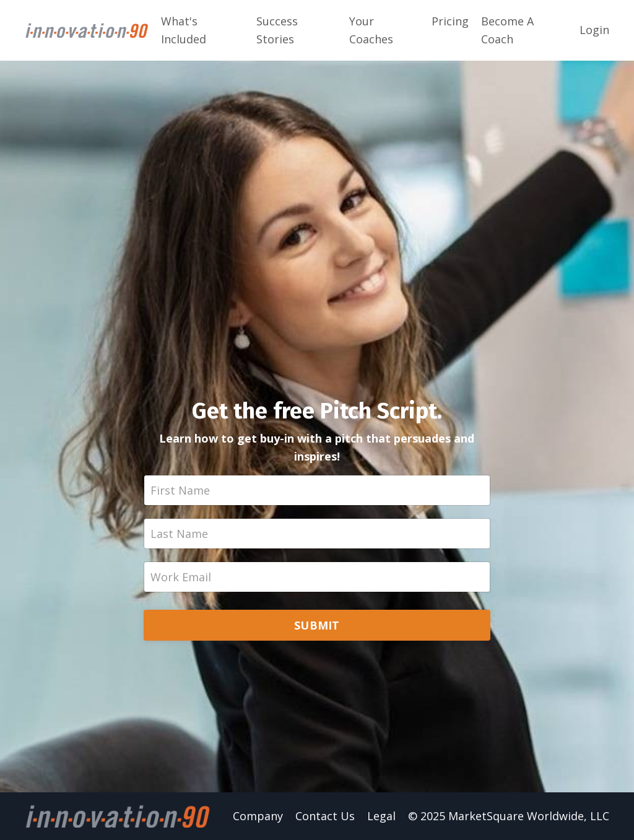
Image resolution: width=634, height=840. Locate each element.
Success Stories (277, 30)
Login (594, 30)
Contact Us (325, 816)
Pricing (450, 21)
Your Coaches (371, 30)
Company (258, 816)
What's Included (184, 30)
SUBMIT (317, 625)
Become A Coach (507, 30)
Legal (381, 816)
